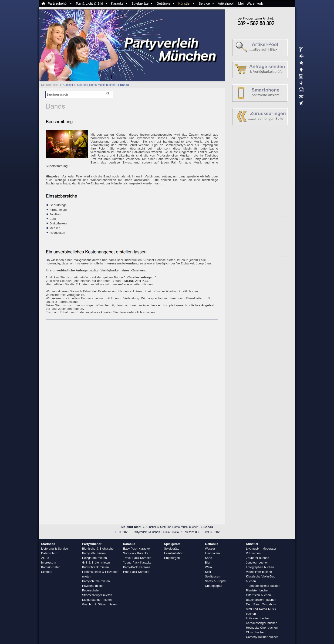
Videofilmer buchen (259, 572)
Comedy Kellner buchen (262, 637)
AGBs (45, 558)
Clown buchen (256, 632)
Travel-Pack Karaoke (137, 558)
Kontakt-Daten (51, 567)
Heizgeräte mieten (94, 558)
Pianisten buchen (258, 590)
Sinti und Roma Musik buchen (96, 85)
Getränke (163, 3)
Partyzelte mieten (94, 553)
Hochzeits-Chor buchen (262, 628)
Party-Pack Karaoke (137, 567)
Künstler (184, 3)
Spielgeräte (140, 3)
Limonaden (213, 553)
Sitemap (47, 572)
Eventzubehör (173, 553)
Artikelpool (226, 3)
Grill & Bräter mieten (96, 562)
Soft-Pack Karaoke (136, 553)
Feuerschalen (91, 590)
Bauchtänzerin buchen (261, 600)
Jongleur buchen (257, 562)
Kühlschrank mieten (96, 567)
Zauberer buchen (258, 558)
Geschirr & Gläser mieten (99, 604)
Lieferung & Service (55, 549)
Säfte (209, 558)
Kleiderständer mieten (97, 600)
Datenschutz (50, 553)
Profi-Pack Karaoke (136, 572)
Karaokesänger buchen (262, 623)
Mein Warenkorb (251, 3)
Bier (208, 562)
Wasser (210, 549)
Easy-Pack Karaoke (137, 549)
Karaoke (117, 3)
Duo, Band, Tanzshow (261, 604)
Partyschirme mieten (96, 581)
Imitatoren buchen (258, 618)
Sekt (208, 572)
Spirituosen (213, 576)
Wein (208, 567)
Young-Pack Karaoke (137, 562)
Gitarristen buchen (258, 595)
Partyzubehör (58, 3)
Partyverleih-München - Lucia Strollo (156, 532)
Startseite (48, 544)
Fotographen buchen (260, 567)
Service (204, 3)
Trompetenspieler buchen (263, 586)
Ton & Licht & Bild (89, 3)
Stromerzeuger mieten (97, 595)
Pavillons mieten (93, 586)
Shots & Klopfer (216, 581)
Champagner (214, 586)
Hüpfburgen (172, 558)
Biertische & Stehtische (98, 549)
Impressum (49, 562)
